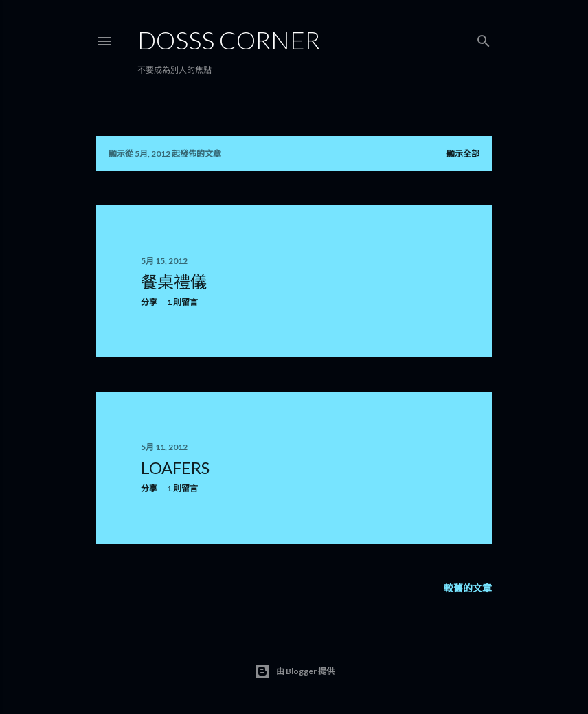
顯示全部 (463, 154)
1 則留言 (182, 302)
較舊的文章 (468, 588)
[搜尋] (484, 38)
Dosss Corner (229, 40)
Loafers (175, 468)
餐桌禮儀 (174, 281)
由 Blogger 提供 (294, 671)
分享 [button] (149, 302)
